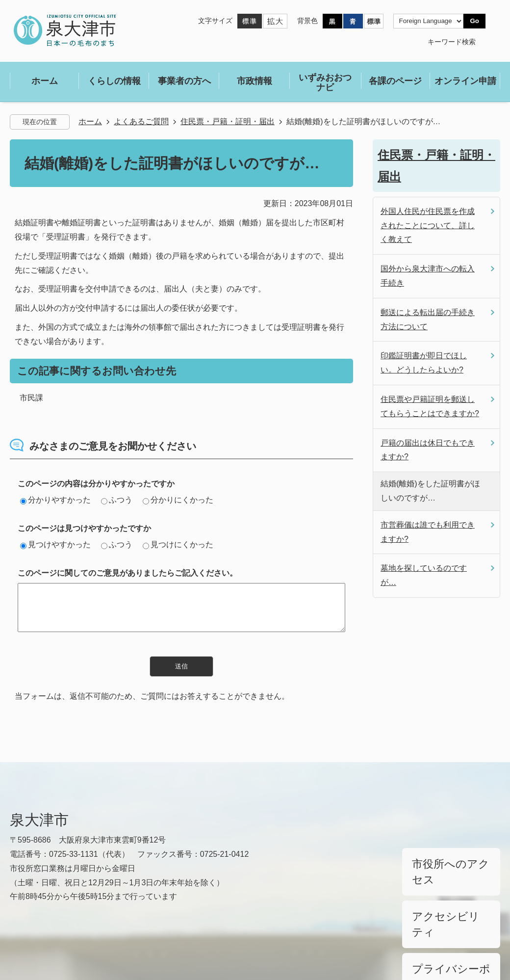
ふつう (117, 500)
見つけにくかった (178, 544)
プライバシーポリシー (446, 908)
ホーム (90, 121)
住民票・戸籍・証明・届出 (228, 121)
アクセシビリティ (439, 883)
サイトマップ (94, 937)
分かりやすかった (55, 500)
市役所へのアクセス (443, 858)
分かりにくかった (178, 500)
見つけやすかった (55, 544)
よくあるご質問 (141, 121)
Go (474, 21)
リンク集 (25, 937)
